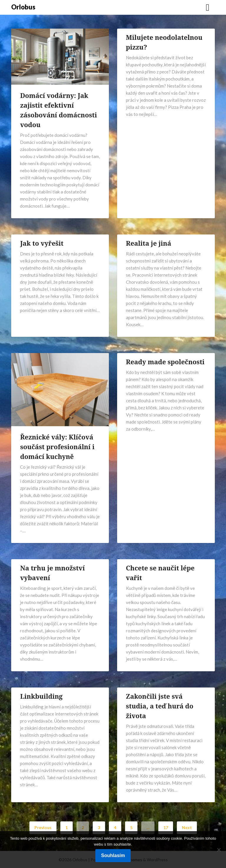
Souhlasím (113, 855)
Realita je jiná (149, 243)
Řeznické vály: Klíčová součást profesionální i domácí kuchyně (57, 447)
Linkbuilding (41, 696)
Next (187, 827)
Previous (43, 827)
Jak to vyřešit (42, 243)
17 (166, 827)
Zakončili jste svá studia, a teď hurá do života (160, 706)
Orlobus (23, 7)
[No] (219, 850)
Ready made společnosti (165, 362)
